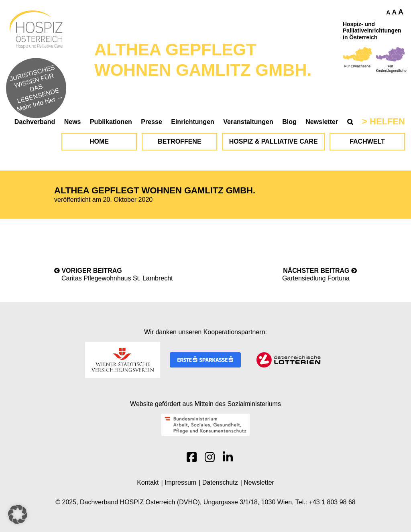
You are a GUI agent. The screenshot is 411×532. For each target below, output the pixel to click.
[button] (18, 514)
